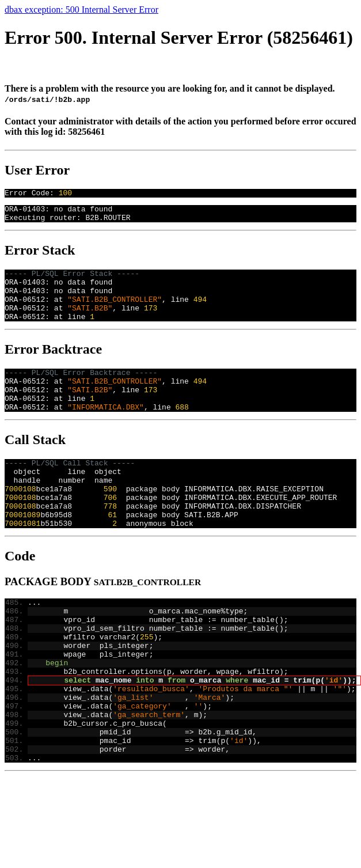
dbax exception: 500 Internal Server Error (81, 10)
